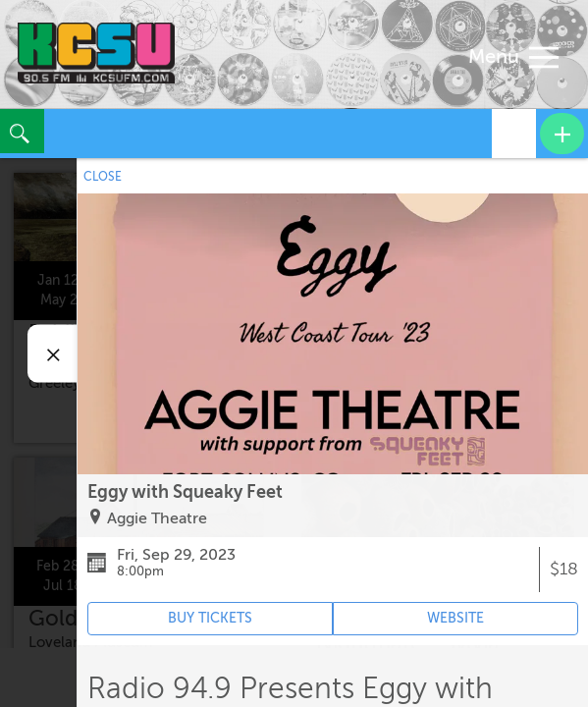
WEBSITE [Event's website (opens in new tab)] (455, 618)
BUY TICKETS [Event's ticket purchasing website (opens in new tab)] (210, 618)
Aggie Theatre (157, 518)
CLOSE (103, 177)
